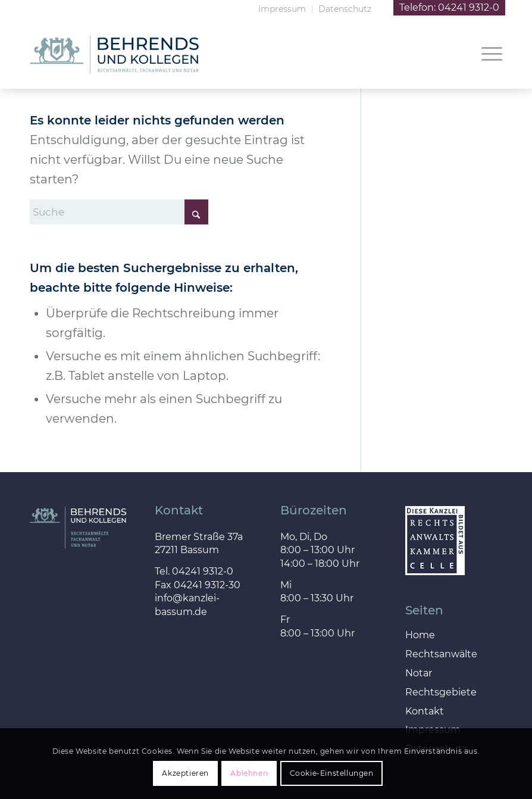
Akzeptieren (185, 773)
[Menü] (486, 53)
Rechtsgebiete (441, 693)
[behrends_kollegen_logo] (114, 71)
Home (420, 636)
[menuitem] (282, 9)
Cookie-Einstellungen (332, 773)
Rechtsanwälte (441, 655)
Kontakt (425, 712)
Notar (419, 674)
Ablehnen (249, 773)
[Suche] (119, 212)
